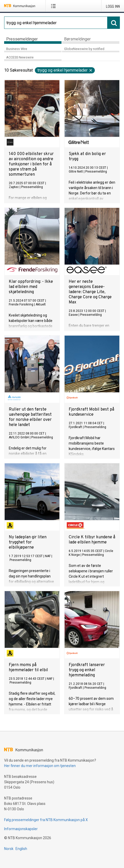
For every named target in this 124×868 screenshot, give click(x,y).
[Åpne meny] (54, 6)
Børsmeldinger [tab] (77, 39)
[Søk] (56, 23)
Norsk (9, 849)
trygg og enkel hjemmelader (65, 70)
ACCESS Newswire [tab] (20, 57)
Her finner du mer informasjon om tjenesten (40, 766)
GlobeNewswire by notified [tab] (84, 49)
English (21, 849)
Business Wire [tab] (17, 49)
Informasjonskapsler (21, 829)
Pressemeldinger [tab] (22, 39)
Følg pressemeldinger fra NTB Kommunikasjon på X (46, 820)
